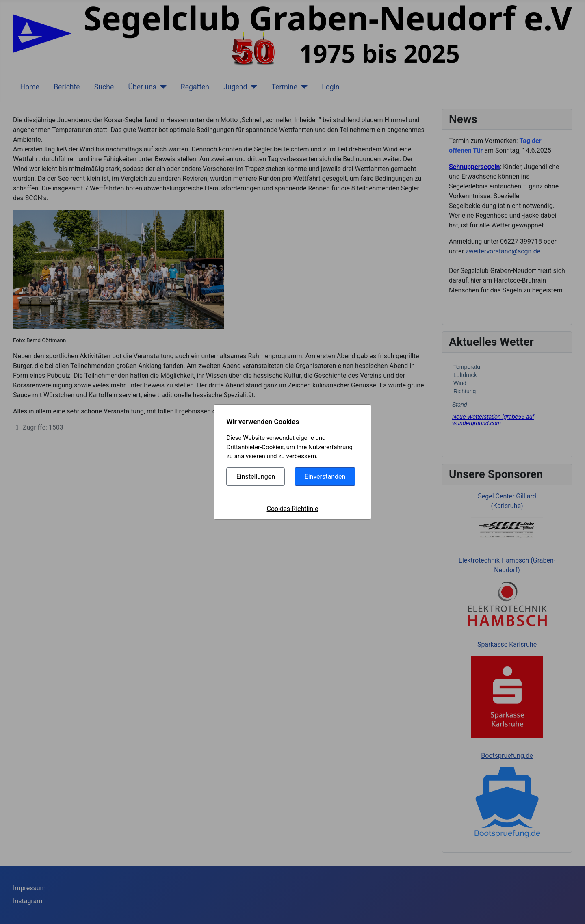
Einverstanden (325, 477)
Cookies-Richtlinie (293, 509)
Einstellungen (256, 477)
